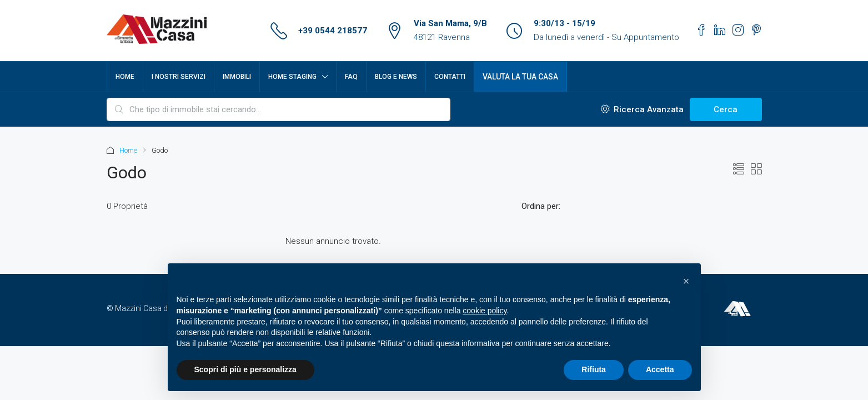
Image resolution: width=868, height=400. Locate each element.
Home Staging (292, 77)
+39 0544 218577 (333, 31)
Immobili (237, 77)
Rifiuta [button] (594, 369)
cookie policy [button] (485, 311)
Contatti (450, 77)
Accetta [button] (660, 369)
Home (125, 77)
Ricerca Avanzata (642, 109)
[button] (686, 281)
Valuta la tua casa (520, 77)
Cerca (726, 109)
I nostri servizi (179, 77)
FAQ (351, 77)
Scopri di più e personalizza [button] (245, 369)
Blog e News (396, 77)
